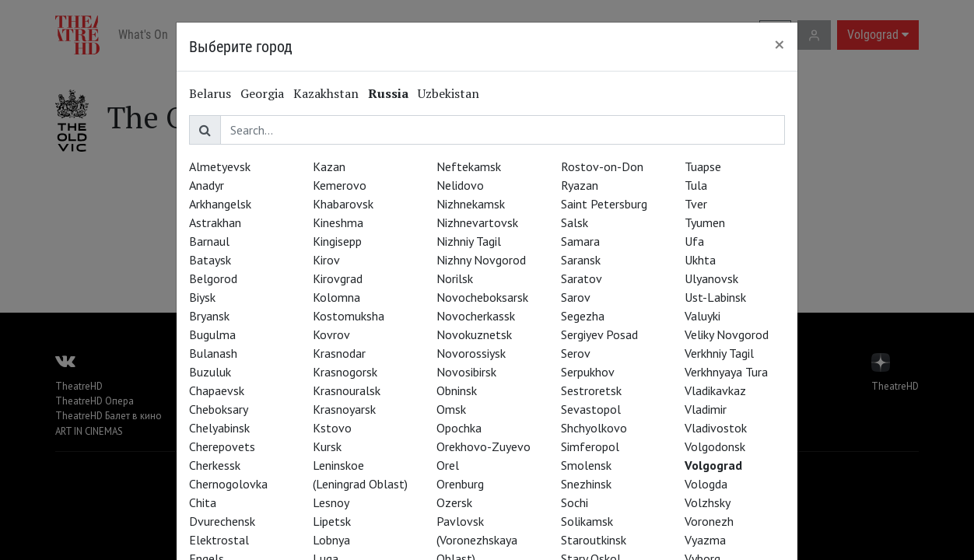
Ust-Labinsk (715, 297)
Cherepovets (222, 446)
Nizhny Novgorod (481, 260)
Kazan (329, 166)
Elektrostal (219, 540)
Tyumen (705, 222)
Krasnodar (339, 353)
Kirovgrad (338, 278)
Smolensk (586, 465)
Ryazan (580, 185)
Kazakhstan (326, 93)
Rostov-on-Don (602, 166)
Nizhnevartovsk (477, 222)
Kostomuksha (349, 316)
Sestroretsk (591, 390)
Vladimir (706, 409)
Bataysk (210, 260)
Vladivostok (716, 428)
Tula (696, 185)
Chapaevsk (217, 390)
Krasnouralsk (347, 390)
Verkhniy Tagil (719, 353)
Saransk (581, 260)
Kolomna (336, 297)
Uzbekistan (448, 93)
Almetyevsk (220, 166)
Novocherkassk (476, 316)
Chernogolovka (228, 484)
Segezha (583, 316)
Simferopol (590, 446)
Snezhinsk (586, 484)
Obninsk (457, 390)
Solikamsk (587, 521)
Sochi (575, 502)
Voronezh (709, 521)
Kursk (327, 446)
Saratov (582, 278)
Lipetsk (332, 521)
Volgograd (713, 465)
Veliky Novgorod (727, 334)
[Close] (780, 44)
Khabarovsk (343, 204)
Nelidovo (460, 185)
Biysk (202, 297)
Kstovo (332, 428)
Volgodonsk (715, 446)
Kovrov (331, 334)
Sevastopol (591, 409)
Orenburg (460, 484)
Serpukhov (588, 372)
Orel (448, 465)
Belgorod (213, 278)
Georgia (262, 93)
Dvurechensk (222, 521)
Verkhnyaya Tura (726, 372)
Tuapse (703, 166)
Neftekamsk (469, 166)
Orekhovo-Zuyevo (483, 446)
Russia (388, 93)
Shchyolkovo (594, 428)
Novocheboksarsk (482, 297)
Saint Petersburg (604, 204)
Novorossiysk (471, 353)
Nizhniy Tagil (469, 241)
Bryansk (209, 316)
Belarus (210, 93)
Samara (580, 241)
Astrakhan (215, 222)
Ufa (694, 241)
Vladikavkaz (715, 390)
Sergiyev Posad (599, 334)
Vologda (706, 484)
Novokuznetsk (474, 334)
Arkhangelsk (220, 204)
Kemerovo (340, 185)
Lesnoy (331, 502)
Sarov (576, 297)
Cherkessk (215, 465)
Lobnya (331, 540)
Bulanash (213, 353)
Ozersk (454, 502)
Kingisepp (337, 241)
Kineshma (338, 222)
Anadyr (207, 185)
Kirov (326, 260)
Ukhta (700, 260)
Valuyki (702, 316)
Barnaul (209, 241)
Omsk (451, 409)
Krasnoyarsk (344, 409)
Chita (203, 502)
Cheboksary (219, 409)
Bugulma (212, 334)
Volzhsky (708, 502)
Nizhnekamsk (471, 204)
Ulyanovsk (711, 278)
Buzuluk (210, 372)
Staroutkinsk (594, 540)
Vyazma (705, 540)
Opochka (459, 428)
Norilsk (455, 278)
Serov (576, 353)
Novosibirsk (466, 372)
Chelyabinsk (219, 428)
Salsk (575, 222)
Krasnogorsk (345, 372)
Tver (696, 204)
